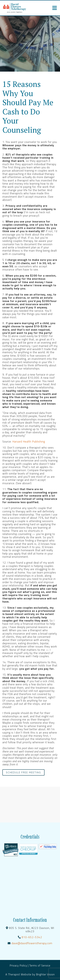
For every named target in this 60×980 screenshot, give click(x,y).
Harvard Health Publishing (29, 442)
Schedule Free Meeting (23, 772)
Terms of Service (40, 966)
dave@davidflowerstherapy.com (32, 943)
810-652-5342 (32, 937)
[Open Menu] (55, 8)
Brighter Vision (45, 974)
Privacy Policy (19, 966)
